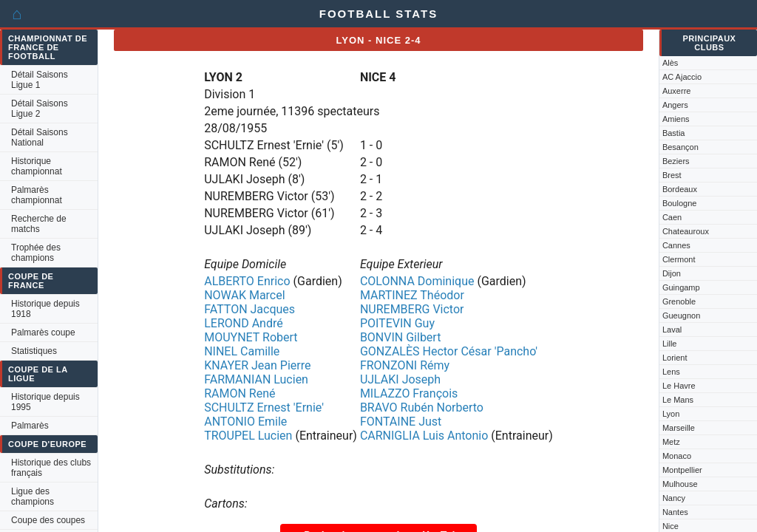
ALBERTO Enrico (247, 281)
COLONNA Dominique (417, 281)
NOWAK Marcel (244, 295)
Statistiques (34, 351)
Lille (670, 344)
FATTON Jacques (249, 309)
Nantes (675, 512)
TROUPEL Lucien (248, 436)
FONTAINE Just (401, 422)
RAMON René (240, 393)
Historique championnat (37, 166)
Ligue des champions (33, 497)
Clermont (679, 259)
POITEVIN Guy (397, 323)
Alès (670, 63)
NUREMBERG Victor (412, 309)
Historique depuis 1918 (45, 309)
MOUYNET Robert (251, 337)
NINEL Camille (242, 351)
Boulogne (680, 203)
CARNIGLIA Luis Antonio (424, 436)
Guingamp (681, 287)
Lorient (675, 358)
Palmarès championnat (37, 195)
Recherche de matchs (39, 224)
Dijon (672, 273)
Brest (672, 175)
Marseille (679, 428)
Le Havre (679, 386)
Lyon (671, 414)
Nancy (674, 498)
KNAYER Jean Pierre (257, 365)
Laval (672, 330)
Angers (675, 105)
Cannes (676, 245)
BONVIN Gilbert (401, 337)
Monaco (677, 456)
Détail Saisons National (40, 137)
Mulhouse (680, 484)
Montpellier (682, 470)
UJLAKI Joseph (400, 379)
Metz (671, 442)
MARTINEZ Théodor (412, 295)
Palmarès (30, 426)
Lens (671, 372)
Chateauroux (686, 231)
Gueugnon (681, 316)
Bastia (674, 133)
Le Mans (678, 400)
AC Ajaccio (682, 77)
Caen (672, 217)
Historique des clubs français (51, 468)
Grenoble (679, 301)
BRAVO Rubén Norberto (422, 407)
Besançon (680, 147)
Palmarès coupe (43, 332)
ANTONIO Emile (245, 422)
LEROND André (244, 323)
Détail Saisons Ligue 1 (40, 80)
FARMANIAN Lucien (256, 379)
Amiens (676, 119)
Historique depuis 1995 (45, 402)
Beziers (676, 161)
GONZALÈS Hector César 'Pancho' (449, 351)
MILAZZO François (409, 393)
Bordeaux (680, 189)
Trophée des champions (36, 253)
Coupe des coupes (48, 520)
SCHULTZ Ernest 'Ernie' (264, 407)
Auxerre (677, 91)
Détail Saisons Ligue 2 (40, 109)
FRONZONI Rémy (405, 365)
